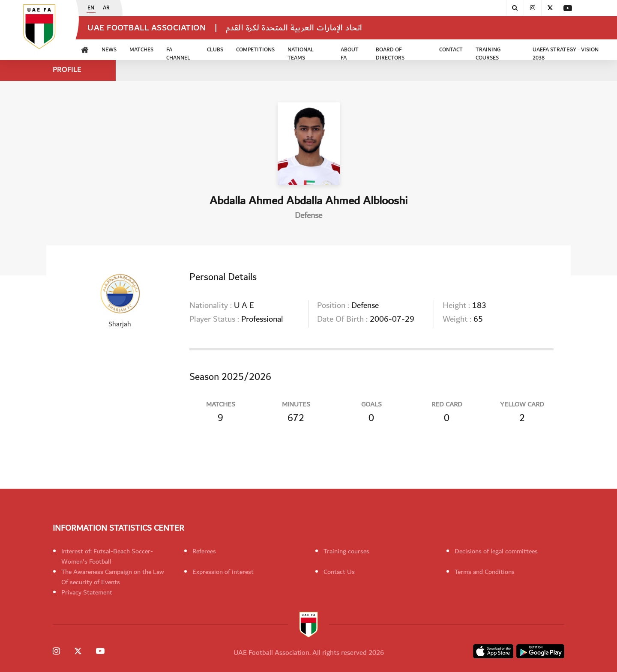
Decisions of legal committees (496, 551)
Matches (141, 50)
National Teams (301, 53)
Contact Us (339, 572)
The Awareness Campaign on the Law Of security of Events (113, 577)
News (109, 50)
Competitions (255, 50)
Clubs (215, 50)
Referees (204, 551)
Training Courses (488, 53)
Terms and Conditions (485, 572)
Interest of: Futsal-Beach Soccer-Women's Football (107, 556)
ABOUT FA (350, 53)
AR (106, 8)
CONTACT (451, 50)
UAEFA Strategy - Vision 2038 (566, 53)
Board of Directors (390, 53)
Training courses (346, 551)
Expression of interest (223, 572)
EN (91, 8)
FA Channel (178, 53)
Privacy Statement (87, 592)
